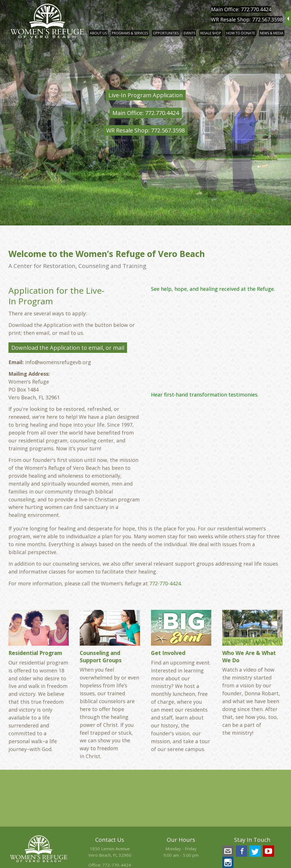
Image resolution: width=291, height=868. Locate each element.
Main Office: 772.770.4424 (241, 9)
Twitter (255, 851)
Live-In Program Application (146, 95)
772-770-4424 (165, 583)
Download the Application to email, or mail (68, 348)
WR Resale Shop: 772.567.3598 (247, 19)
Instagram (228, 862)
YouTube (268, 851)
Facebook (241, 851)
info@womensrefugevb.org (228, 851)
